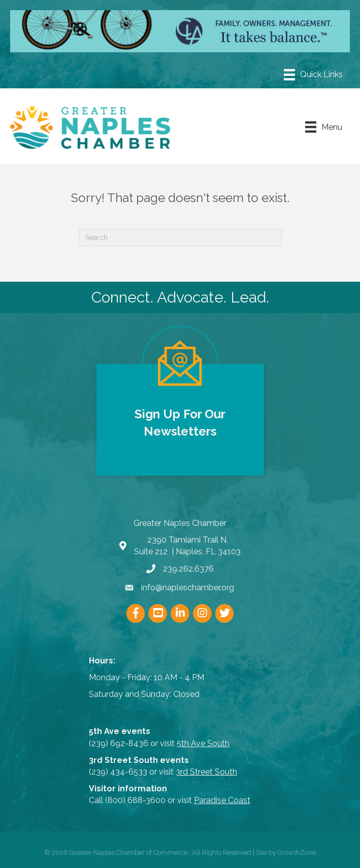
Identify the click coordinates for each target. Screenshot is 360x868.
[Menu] (313, 75)
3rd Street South (206, 772)
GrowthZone (297, 853)
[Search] (180, 238)
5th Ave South (203, 743)
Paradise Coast (222, 800)
